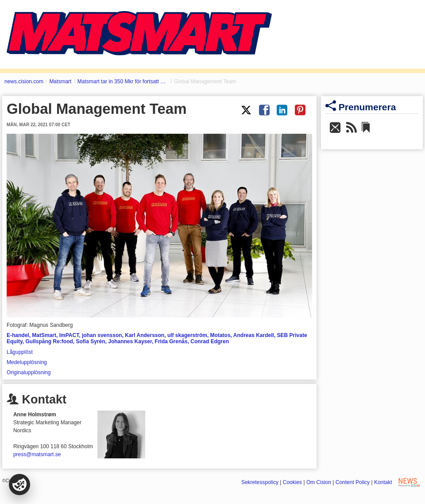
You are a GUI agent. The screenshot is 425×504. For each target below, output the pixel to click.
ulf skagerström (187, 335)
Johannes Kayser (130, 341)
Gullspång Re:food (49, 341)
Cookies (292, 482)
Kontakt (383, 482)
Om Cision (319, 482)
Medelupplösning (27, 362)
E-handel (18, 335)
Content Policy (353, 482)
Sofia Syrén (90, 341)
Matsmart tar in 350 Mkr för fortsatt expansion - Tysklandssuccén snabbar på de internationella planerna (123, 81)
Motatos (220, 335)
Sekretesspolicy (260, 482)
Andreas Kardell (254, 335)
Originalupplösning (29, 372)
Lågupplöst (20, 352)
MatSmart (44, 335)
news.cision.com (24, 81)
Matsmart (60, 81)
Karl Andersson (145, 335)
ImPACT (69, 335)
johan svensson (102, 335)
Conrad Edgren (210, 341)
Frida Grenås (171, 341)
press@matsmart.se (37, 454)
